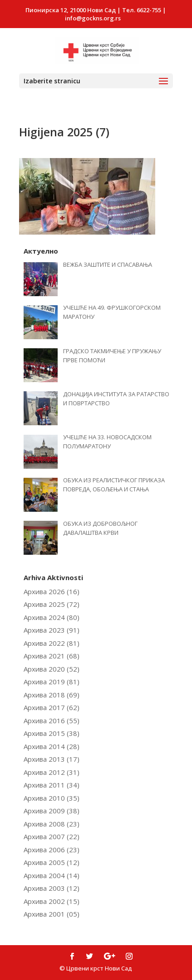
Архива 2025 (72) (52, 604)
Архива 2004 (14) (52, 875)
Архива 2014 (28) (52, 746)
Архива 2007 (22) (52, 836)
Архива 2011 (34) (52, 785)
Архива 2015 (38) (52, 733)
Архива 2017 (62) (52, 707)
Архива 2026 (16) (52, 591)
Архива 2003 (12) (52, 888)
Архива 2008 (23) (52, 824)
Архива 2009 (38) (52, 811)
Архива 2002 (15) (52, 901)
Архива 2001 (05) (52, 914)
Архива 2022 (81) (52, 643)
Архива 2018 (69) (52, 695)
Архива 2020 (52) (52, 669)
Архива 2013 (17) (52, 759)
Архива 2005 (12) (52, 862)
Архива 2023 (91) (52, 630)
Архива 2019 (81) (52, 682)
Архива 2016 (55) (52, 721)
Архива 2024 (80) (52, 617)
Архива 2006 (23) (52, 850)
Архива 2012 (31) (52, 772)
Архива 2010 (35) (52, 798)
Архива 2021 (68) (52, 656)
